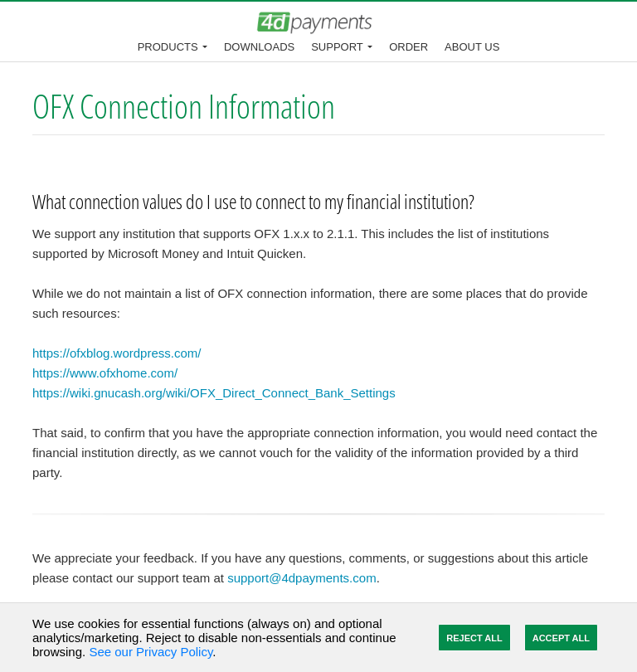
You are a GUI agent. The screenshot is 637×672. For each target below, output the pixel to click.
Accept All (561, 638)
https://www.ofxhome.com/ (105, 373)
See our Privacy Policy (151, 652)
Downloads (259, 47)
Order (408, 47)
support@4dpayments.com (301, 578)
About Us (472, 47)
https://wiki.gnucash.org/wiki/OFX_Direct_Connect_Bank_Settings (214, 393)
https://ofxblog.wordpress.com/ (117, 353)
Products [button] (168, 47)
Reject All (474, 638)
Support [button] (337, 47)
